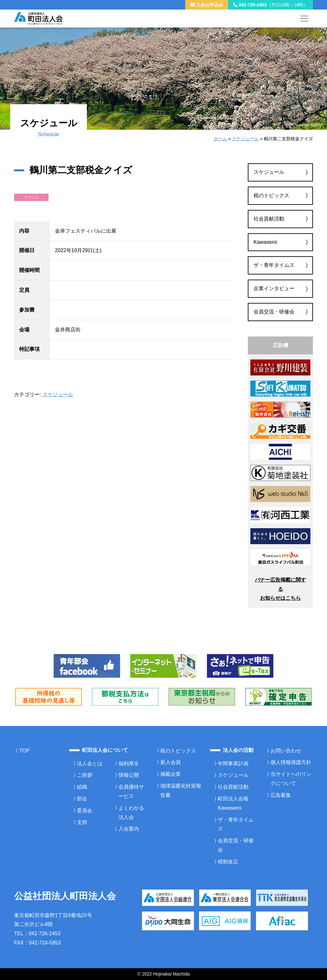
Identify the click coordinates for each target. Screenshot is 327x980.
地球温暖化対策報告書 (181, 791)
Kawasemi (265, 242)
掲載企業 (171, 774)
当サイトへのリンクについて (291, 779)
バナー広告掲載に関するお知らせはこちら (280, 589)
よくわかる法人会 (131, 813)
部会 (82, 799)
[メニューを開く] (304, 19)
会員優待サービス (131, 791)
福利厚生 (129, 764)
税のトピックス (271, 195)
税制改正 (228, 862)
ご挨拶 (85, 775)
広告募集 (281, 795)
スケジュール (245, 139)
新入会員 (171, 762)
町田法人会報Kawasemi (233, 803)
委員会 (85, 810)
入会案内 (129, 829)
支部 (82, 822)
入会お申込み (207, 5)
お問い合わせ (286, 751)
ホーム (220, 139)
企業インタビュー (274, 288)
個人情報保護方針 (291, 762)
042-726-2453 (270, 5)
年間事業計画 (233, 764)
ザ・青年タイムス (274, 265)
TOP (24, 751)
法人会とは (90, 764)
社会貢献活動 (269, 219)
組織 (82, 787)
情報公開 (129, 775)
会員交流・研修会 (274, 312)
